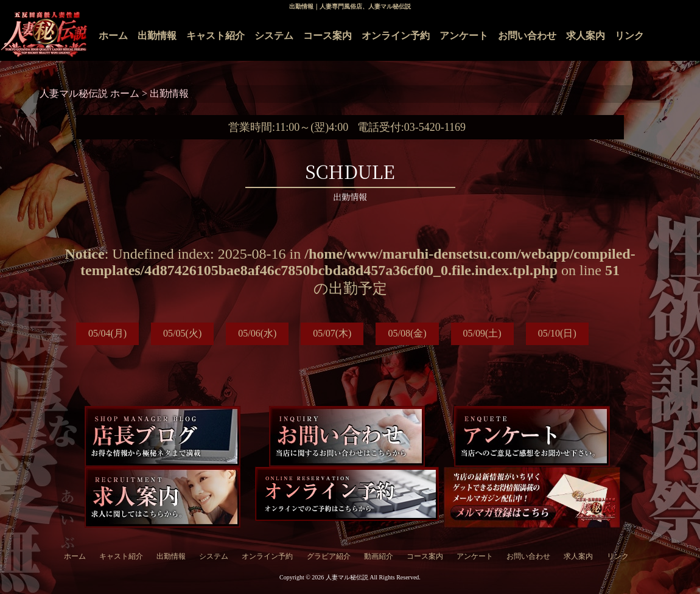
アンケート (464, 36)
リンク (629, 36)
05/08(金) (407, 333)
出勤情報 (157, 36)
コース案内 (327, 36)
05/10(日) (557, 333)
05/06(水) (257, 333)
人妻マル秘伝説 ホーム (91, 93)
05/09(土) (482, 333)
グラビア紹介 (329, 556)
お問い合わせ (527, 36)
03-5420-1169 (435, 127)
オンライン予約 (396, 36)
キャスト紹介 (215, 36)
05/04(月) (107, 333)
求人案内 (586, 36)
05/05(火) (182, 333)
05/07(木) (332, 333)
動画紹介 (379, 556)
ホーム (113, 36)
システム (274, 36)
